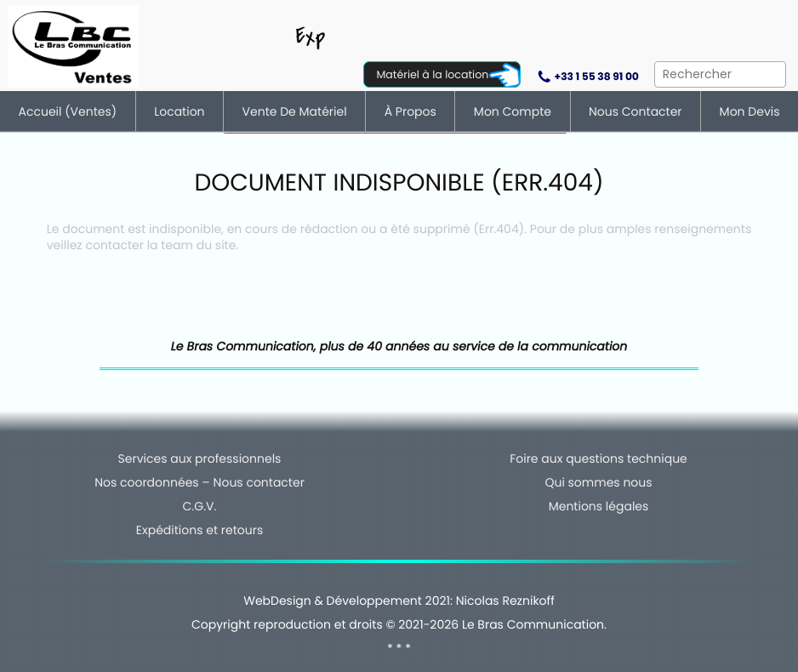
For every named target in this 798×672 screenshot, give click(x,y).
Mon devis (750, 111)
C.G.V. (200, 506)
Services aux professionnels (200, 458)
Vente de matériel (295, 111)
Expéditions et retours (199, 530)
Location (179, 111)
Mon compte (513, 111)
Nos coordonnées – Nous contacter (199, 482)
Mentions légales (599, 506)
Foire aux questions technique (598, 458)
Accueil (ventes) (68, 111)
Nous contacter (636, 111)
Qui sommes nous (598, 482)
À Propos (410, 111)
